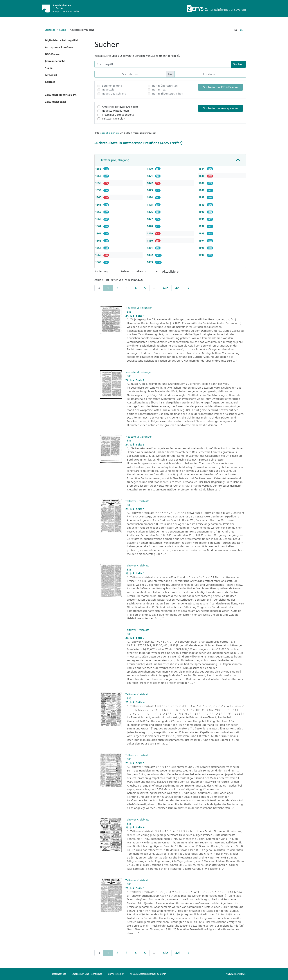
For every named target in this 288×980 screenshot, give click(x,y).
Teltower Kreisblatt (114, 118)
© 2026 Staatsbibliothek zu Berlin (148, 974)
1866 (99, 241)
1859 (99, 190)
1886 (202, 183)
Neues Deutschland (114, 94)
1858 (99, 183)
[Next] (189, 288)
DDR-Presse (52, 54)
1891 (202, 219)
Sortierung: (101, 271)
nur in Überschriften (165, 86)
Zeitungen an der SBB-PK (61, 95)
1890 (202, 212)
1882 (150, 255)
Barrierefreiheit (116, 974)
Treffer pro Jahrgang (115, 160)
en (242, 30)
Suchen (238, 64)
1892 (202, 226)
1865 (99, 233)
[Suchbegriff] (163, 64)
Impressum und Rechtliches (87, 974)
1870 (150, 169)
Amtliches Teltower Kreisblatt (120, 107)
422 (165, 288)
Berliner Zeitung (112, 86)
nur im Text (159, 89)
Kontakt (50, 82)
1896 (202, 255)
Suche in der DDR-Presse (220, 87)
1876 (150, 212)
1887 (202, 190)
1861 (99, 205)
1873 (150, 190)
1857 (99, 176)
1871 (150, 176)
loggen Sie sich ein (109, 133)
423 (178, 288)
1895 (202, 248)
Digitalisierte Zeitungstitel (62, 40)
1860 (99, 197)
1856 (99, 169)
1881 (150, 248)
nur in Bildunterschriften (168, 94)
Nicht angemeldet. (236, 974)
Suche (63, 30)
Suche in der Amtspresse (220, 108)
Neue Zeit (108, 89)
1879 (150, 233)
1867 (99, 248)
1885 (202, 176)
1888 (202, 197)
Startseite (50, 30)
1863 (99, 219)
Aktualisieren (171, 271)
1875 (150, 205)
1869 (99, 262)
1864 (99, 226)
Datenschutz (59, 974)
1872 (150, 183)
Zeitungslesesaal (55, 102)
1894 (202, 241)
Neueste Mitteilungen (115, 111)
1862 (99, 212)
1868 (99, 255)
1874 (150, 197)
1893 (202, 233)
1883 (150, 262)
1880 (150, 241)
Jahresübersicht (55, 61)
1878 (150, 226)
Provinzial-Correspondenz (118, 115)
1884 (202, 169)
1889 (202, 205)
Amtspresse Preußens (59, 47)
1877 (150, 219)
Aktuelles (51, 75)
